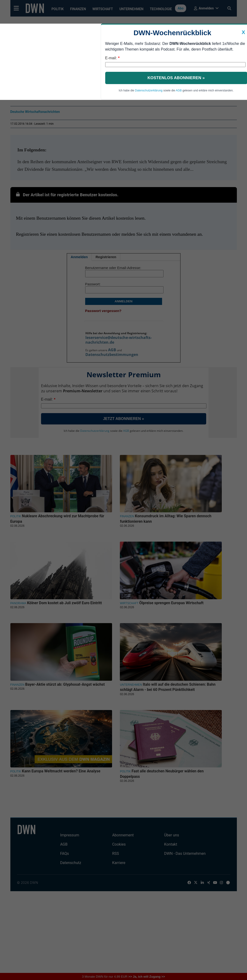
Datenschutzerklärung (149, 90)
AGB (179, 90)
